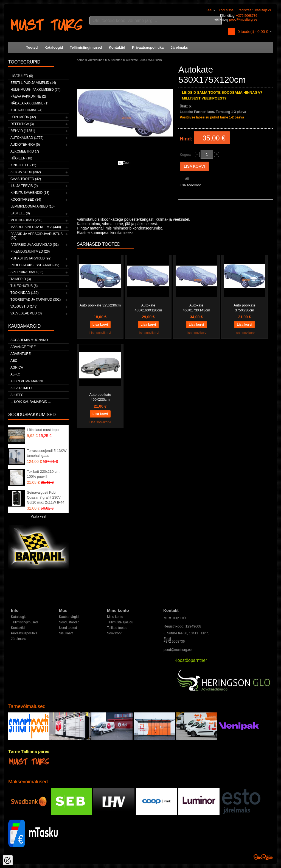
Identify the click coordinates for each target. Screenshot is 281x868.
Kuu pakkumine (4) (26, 110)
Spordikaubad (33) (27, 272)
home (81, 60)
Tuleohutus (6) (24, 286)
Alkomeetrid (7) (25, 151)
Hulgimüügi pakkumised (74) (35, 90)
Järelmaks (179, 47)
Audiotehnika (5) (25, 145)
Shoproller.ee (263, 857)
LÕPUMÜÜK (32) (23, 117)
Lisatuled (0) (22, 76)
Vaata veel (38, 516)
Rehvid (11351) (23, 131)
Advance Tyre (23, 347)
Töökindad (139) (25, 293)
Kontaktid (117, 47)
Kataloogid (54, 47)
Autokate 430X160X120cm (148, 308)
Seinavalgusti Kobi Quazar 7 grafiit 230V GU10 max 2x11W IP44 (46, 497)
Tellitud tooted (117, 628)
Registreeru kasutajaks (254, 10)
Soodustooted (69, 622)
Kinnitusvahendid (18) (30, 193)
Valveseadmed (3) (26, 313)
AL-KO (15, 374)
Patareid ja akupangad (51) (35, 245)
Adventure (21, 354)
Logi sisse (226, 10)
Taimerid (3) (21, 279)
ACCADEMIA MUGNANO (29, 340)
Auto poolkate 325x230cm (100, 305)
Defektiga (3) (22, 124)
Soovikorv (114, 633)
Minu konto (115, 617)
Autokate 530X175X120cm (144, 60)
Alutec (17, 395)
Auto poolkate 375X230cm (245, 308)
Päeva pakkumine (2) (28, 96)
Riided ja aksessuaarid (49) (35, 265)
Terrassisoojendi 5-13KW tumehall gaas (47, 453)
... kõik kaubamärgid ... (31, 402)
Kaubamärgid (69, 617)
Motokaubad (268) (26, 220)
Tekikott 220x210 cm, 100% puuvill (44, 474)
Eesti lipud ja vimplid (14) (33, 83)
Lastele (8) (20, 213)
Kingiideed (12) (23, 165)
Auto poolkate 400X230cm (100, 397)
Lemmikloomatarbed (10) (33, 206)
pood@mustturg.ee (243, 20)
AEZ (14, 361)
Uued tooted (68, 628)
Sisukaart (66, 633)
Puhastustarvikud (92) (31, 258)
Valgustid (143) (24, 306)
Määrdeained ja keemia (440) (36, 227)
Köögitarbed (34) (26, 200)
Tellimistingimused (86, 47)
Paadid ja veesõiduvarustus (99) (36, 236)
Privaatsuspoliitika (148, 47)
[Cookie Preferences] (8, 860)
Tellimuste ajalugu (120, 622)
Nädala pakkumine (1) (29, 103)
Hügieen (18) (21, 158)
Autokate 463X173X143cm (196, 308)
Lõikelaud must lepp (43, 430)
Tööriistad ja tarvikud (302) (36, 300)
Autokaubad (96, 60)
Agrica (17, 367)
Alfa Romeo (21, 388)
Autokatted (115, 60)
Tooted (32, 47)
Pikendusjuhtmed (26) (30, 251)
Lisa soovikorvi (191, 185)
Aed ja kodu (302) (26, 172)
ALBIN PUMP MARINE (27, 381)
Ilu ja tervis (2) (24, 186)
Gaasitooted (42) (26, 179)
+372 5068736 (247, 16)
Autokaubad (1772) (27, 138)
